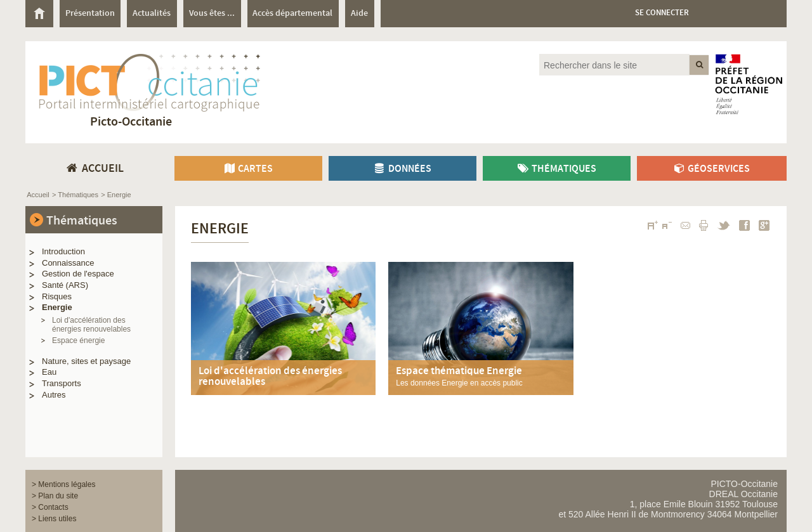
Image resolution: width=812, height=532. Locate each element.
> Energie (116, 195)
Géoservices (712, 169)
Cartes (248, 169)
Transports (62, 383)
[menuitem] (43, 14)
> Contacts (50, 507)
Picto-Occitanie (131, 122)
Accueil (38, 195)
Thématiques (556, 169)
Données (402, 169)
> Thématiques (75, 195)
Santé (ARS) (65, 285)
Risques (57, 296)
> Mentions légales (63, 484)
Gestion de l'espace (78, 274)
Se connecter (662, 13)
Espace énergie (78, 341)
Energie (57, 307)
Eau (49, 372)
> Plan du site (55, 496)
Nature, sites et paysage (86, 361)
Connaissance (68, 263)
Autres (54, 395)
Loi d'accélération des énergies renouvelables (91, 325)
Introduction (63, 251)
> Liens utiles (54, 519)
